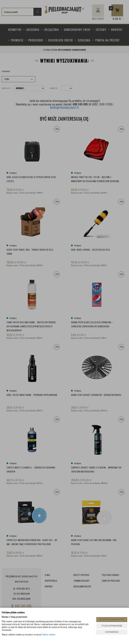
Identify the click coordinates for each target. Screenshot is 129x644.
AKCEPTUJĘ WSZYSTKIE (112, 619)
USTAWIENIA (112, 632)
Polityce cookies (48, 634)
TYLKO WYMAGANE (112, 626)
